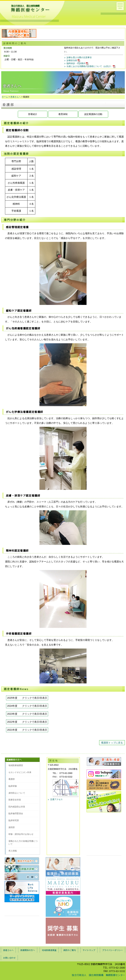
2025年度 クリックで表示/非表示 (27, 698)
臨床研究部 (14, 820)
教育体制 (63, 114)
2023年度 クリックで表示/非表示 (27, 714)
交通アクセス (56, 799)
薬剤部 (12, 827)
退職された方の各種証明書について (23, 843)
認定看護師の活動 (93, 114)
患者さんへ (16, 97)
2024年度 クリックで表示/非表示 (27, 706)
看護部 (12, 779)
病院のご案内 (70, 950)
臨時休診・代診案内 (78, 63)
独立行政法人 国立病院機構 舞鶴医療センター (98, 975)
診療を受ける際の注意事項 (79, 57)
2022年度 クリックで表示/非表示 (27, 722)
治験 (22, 877)
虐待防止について (17, 793)
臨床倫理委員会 (16, 813)
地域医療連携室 (16, 765)
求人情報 (13, 851)
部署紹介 (33, 114)
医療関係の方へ (28, 950)
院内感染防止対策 (17, 807)
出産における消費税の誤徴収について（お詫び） (91, 66)
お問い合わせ (9, 958)
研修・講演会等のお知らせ (21, 834)
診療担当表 (74, 60)
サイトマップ (89, 950)
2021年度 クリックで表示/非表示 (27, 730)
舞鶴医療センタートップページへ (23, 9)
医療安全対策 (15, 800)
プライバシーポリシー (112, 950)
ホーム (5, 97)
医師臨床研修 (22, 869)
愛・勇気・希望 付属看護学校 (104, 761)
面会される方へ (22, 861)
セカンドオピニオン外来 (20, 772)
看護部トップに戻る (112, 743)
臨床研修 (13, 786)
